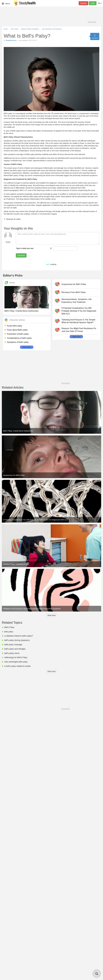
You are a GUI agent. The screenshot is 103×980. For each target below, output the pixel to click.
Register (83, 3)
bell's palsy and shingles (15, 649)
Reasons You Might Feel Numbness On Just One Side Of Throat (79, 330)
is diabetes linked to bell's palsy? (19, 636)
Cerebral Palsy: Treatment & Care (16, 564)
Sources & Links (13, 219)
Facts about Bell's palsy (17, 330)
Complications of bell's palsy (19, 338)
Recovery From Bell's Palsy (74, 292)
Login (93, 3)
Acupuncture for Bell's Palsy (74, 284)
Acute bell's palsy (15, 326)
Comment (21, 255)
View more (27, 347)
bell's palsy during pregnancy (17, 640)
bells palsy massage (13, 645)
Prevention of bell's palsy (18, 334)
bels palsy (9, 632)
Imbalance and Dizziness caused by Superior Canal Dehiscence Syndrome (32, 609)
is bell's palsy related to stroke (17, 666)
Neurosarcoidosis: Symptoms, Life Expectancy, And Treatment (77, 301)
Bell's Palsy (9, 627)
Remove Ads (92, 22)
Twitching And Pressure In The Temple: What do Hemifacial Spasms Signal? (79, 321)
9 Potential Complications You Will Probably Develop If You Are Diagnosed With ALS (79, 311)
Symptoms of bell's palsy (18, 342)
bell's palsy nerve (12, 653)
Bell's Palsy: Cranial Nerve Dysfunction (21, 311)
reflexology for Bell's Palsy (16, 657)
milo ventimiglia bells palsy (16, 662)
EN (100, 3)
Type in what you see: (25, 248)
